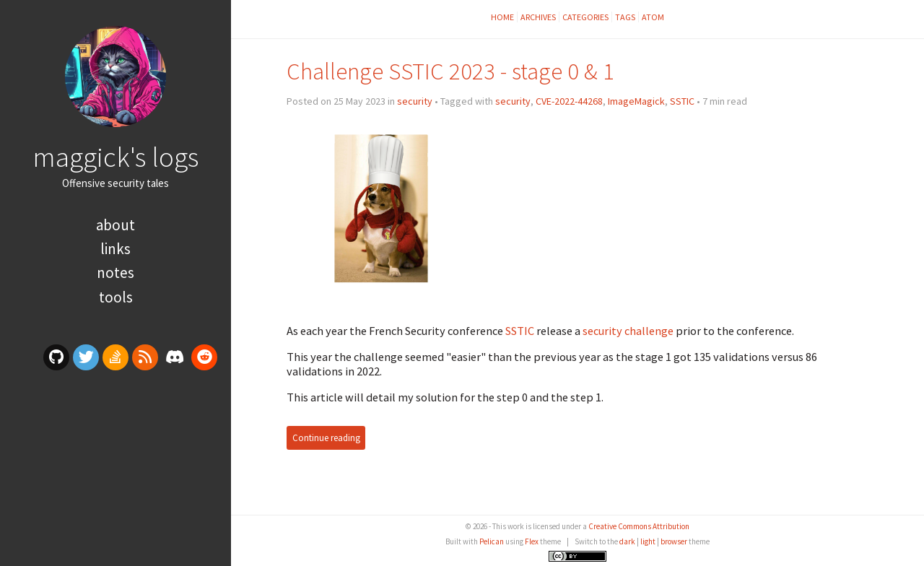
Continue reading (326, 438)
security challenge (628, 331)
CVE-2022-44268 (569, 101)
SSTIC (682, 101)
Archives (538, 17)
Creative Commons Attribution (639, 526)
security (415, 101)
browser (674, 541)
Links (115, 249)
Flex (532, 541)
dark (627, 541)
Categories (585, 17)
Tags (625, 17)
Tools (116, 297)
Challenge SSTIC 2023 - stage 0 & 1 (450, 71)
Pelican (492, 541)
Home (502, 17)
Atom (653, 17)
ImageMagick (636, 101)
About (115, 225)
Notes (115, 273)
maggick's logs (115, 157)
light (648, 541)
